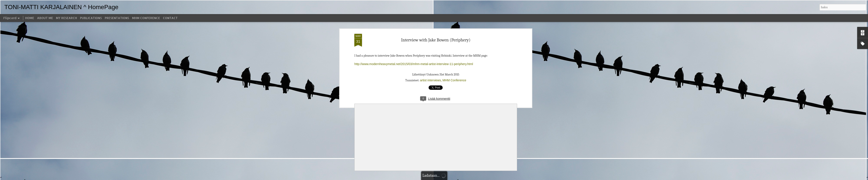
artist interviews (430, 80)
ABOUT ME (45, 18)
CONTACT (170, 18)
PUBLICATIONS (91, 18)
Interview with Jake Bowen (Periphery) (436, 40)
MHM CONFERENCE (146, 18)
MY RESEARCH (67, 18)
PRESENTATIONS (117, 18)
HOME (30, 18)
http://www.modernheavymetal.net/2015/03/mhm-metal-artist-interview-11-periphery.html (414, 64)
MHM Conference (454, 80)
